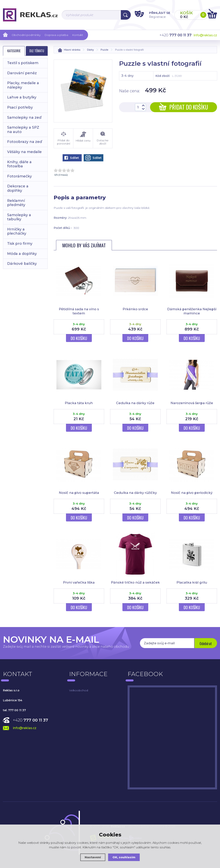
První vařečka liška (79, 582)
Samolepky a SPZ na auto (23, 130)
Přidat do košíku (184, 107)
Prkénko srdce (135, 309)
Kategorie (14, 51)
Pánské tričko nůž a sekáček (135, 582)
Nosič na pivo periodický (192, 492)
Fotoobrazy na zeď (25, 142)
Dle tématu (37, 51)
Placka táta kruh (79, 403)
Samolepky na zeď (24, 118)
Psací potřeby (20, 107)
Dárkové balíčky (22, 264)
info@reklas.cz (205, 35)
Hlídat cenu (83, 137)
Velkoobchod (79, 690)
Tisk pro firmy (20, 244)
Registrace (152, 17)
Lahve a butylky (22, 97)
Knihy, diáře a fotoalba (19, 164)
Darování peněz (22, 73)
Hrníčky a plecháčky (17, 231)
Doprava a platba (56, 35)
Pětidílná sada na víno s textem (79, 311)
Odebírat (205, 643)
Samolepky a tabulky (19, 217)
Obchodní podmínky (26, 35)
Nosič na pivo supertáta (79, 492)
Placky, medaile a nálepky (23, 85)
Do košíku (79, 338)
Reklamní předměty (16, 203)
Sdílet (72, 158)
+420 (31, 719)
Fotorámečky (19, 176)
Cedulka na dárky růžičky (135, 492)
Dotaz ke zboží (103, 138)
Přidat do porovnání (63, 138)
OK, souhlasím (124, 857)
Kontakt (78, 35)
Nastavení (93, 857)
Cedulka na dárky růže (135, 403)
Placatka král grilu (192, 582)
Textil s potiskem (23, 63)
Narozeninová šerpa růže (192, 403)
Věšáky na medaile (24, 152)
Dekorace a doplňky (18, 188)
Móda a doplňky (22, 254)
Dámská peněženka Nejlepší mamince (192, 311)
